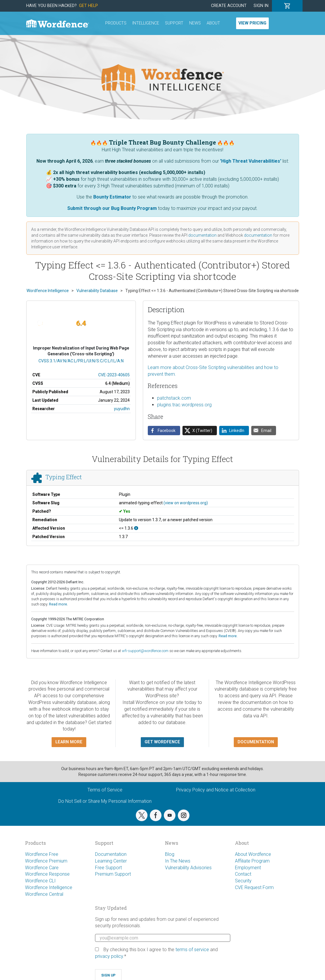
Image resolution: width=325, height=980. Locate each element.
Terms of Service (105, 790)
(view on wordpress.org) (186, 503)
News (195, 23)
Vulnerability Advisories (188, 868)
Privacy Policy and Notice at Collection (216, 790)
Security (243, 881)
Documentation (111, 854)
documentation (202, 235)
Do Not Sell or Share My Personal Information (105, 801)
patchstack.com (174, 398)
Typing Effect (64, 477)
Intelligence (146, 23)
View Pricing (252, 23)
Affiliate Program (252, 861)
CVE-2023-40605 (114, 375)
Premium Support (113, 874)
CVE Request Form (254, 887)
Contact (243, 874)
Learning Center (111, 861)
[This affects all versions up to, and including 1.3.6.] (136, 528)
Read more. (58, 604)
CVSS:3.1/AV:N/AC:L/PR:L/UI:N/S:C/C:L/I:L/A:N (81, 361)
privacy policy (109, 956)
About (213, 23)
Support (174, 23)
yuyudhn (122, 409)
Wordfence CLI (40, 881)
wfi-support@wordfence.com (145, 651)
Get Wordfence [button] (162, 742)
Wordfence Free (42, 854)
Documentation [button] (256, 742)
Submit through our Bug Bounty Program (112, 208)
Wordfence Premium (46, 861)
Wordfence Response (47, 874)
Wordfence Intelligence (49, 887)
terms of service (192, 950)
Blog (170, 854)
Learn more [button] (69, 742)
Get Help (88, 6)
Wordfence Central (44, 894)
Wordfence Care (42, 868)
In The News (178, 861)
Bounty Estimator (112, 197)
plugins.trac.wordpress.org (184, 405)
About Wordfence (253, 854)
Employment (248, 868)
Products (116, 23)
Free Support (108, 868)
